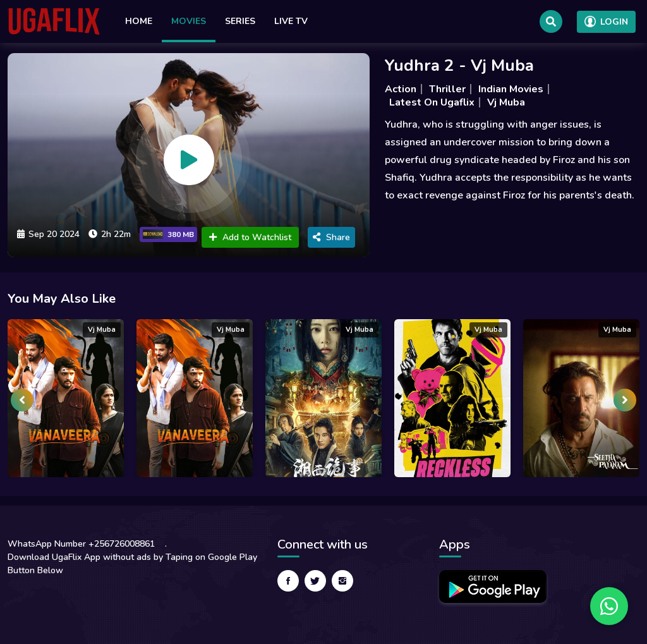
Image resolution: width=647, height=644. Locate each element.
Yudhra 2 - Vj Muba (459, 65)
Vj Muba (506, 102)
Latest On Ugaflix (432, 102)
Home (139, 21)
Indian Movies (511, 89)
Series (240, 21)
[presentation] (22, 400)
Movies (189, 21)
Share (331, 237)
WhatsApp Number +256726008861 (81, 544)
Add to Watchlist (250, 237)
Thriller (447, 89)
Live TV (291, 21)
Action (401, 89)
